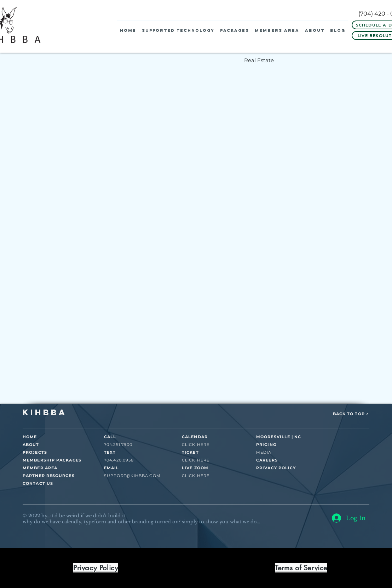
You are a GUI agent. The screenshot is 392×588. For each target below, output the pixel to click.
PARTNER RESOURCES (49, 476)
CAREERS (267, 460)
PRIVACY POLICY (276, 468)
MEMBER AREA (40, 468)
